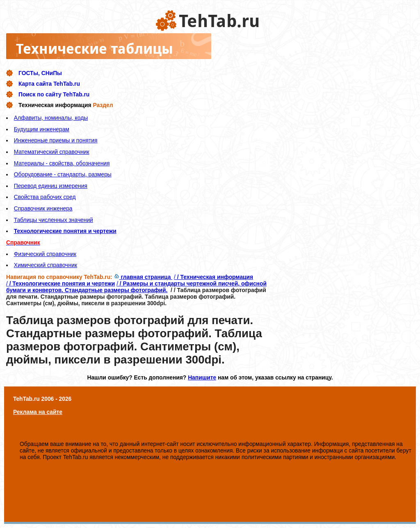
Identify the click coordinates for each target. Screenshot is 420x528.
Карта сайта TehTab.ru (49, 84)
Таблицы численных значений (54, 220)
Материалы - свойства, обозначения (62, 163)
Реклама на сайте (38, 412)
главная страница (143, 277)
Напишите (202, 377)
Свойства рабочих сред (45, 197)
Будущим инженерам (42, 129)
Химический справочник (46, 265)
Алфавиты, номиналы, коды (51, 118)
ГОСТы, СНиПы (40, 73)
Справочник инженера (43, 208)
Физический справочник (45, 254)
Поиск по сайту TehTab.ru (54, 94)
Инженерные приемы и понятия (56, 140)
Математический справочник (52, 152)
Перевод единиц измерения (51, 186)
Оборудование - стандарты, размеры (63, 174)
